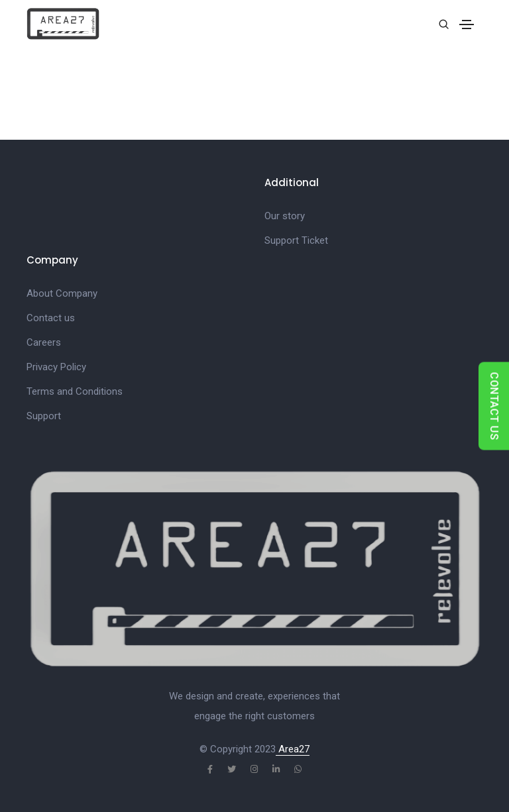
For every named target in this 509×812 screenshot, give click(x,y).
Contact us (51, 318)
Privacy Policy (56, 367)
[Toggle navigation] (467, 25)
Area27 (293, 749)
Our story (285, 216)
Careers (44, 342)
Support (44, 416)
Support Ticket (296, 240)
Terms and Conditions (75, 391)
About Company (62, 293)
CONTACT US (494, 406)
